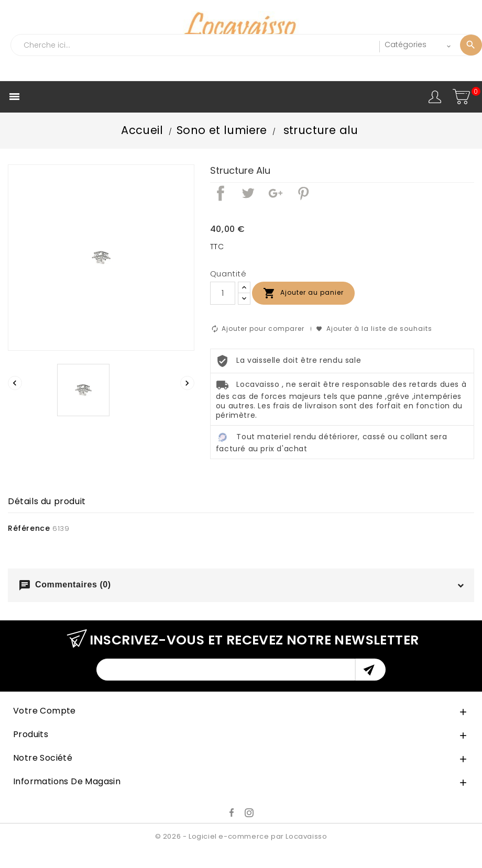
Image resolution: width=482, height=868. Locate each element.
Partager (221, 193)
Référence (29, 528)
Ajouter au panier (303, 293)
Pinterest (303, 193)
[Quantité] (223, 293)
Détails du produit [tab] (47, 501)
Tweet (248, 193)
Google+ (276, 193)
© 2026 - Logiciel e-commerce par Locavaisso (241, 836)
